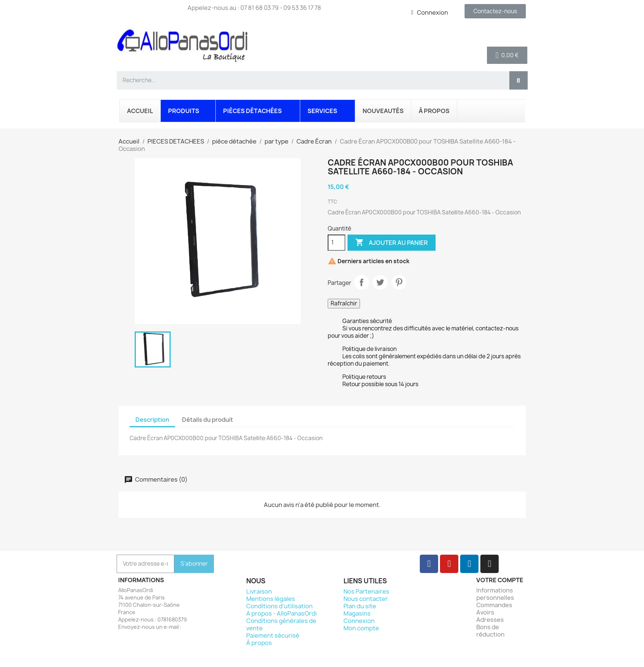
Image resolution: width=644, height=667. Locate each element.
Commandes (494, 605)
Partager (361, 282)
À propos (259, 643)
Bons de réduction (490, 631)
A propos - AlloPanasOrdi (281, 613)
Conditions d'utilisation (279, 606)
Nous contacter (366, 599)
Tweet (380, 282)
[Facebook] (429, 564)
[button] (507, 55)
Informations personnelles (495, 594)
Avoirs (485, 612)
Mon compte (361, 628)
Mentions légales (271, 599)
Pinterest (399, 282)
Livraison (259, 591)
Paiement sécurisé (273, 635)
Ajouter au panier (392, 243)
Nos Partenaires (366, 591)
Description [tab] (152, 420)
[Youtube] (449, 564)
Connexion (359, 621)
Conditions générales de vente (281, 624)
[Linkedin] (469, 564)
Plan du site (360, 606)
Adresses (490, 620)
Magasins (357, 613)
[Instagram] (490, 564)
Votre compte (500, 580)
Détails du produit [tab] (208, 420)
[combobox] (310, 80)
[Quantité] (336, 243)
